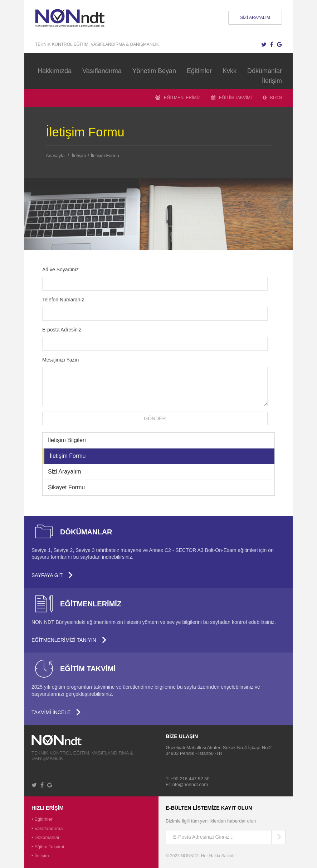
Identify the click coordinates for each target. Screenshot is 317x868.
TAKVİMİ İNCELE (56, 712)
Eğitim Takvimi (49, 847)
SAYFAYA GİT (52, 575)
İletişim (272, 81)
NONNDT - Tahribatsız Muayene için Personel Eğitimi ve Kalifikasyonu (75, 18)
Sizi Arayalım (64, 472)
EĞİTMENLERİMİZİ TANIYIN (69, 640)
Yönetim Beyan (154, 71)
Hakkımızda (55, 71)
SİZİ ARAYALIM (255, 18)
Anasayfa (55, 156)
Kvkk (230, 71)
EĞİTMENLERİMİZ (178, 98)
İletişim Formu (105, 156)
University (62, 740)
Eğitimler (199, 71)
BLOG (272, 98)
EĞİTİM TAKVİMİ (231, 98)
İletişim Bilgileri (67, 440)
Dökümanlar (265, 71)
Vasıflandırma (102, 71)
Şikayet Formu (66, 487)
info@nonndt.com (190, 784)
